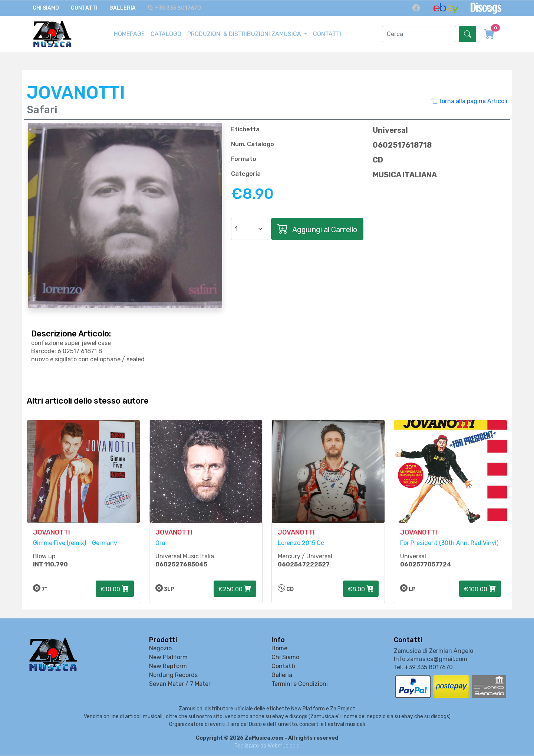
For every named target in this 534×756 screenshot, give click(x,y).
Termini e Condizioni (300, 685)
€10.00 (115, 589)
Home (279, 649)
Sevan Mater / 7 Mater (180, 685)
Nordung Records (173, 676)
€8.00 (361, 589)
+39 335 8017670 (175, 8)
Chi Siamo (46, 8)
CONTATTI (327, 34)
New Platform (168, 658)
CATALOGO (166, 34)
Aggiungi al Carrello (317, 228)
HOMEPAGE (129, 34)
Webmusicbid (284, 746)
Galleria (123, 8)
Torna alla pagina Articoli (469, 101)
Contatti (84, 8)
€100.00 (480, 589)
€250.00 (235, 589)
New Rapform (168, 667)
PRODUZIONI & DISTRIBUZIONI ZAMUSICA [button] (245, 34)
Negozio (160, 649)
